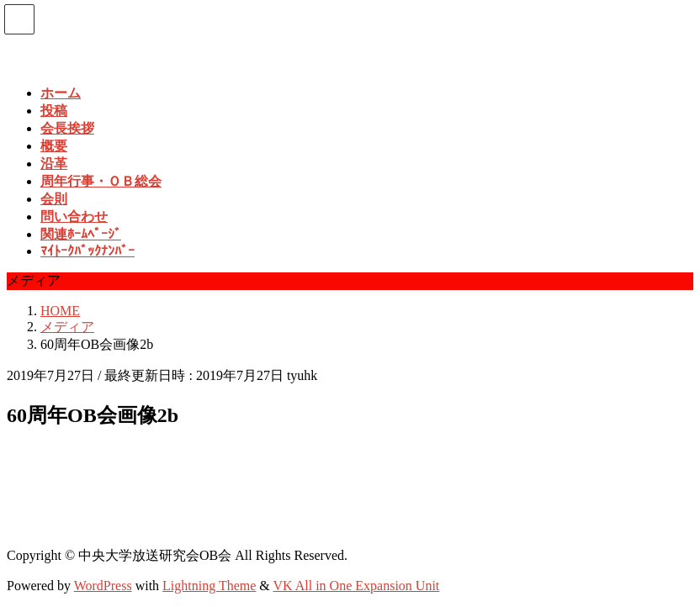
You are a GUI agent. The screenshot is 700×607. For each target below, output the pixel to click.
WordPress (103, 586)
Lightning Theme (209, 586)
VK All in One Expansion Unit (357, 586)
